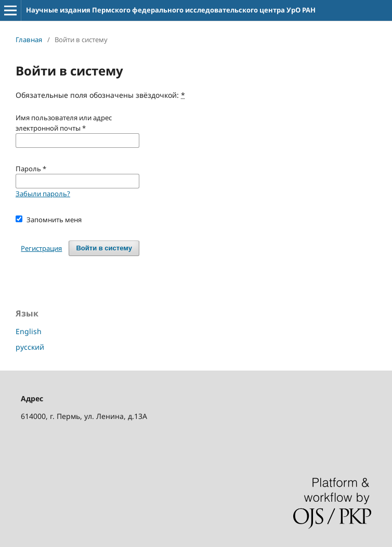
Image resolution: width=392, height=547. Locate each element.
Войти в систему (104, 248)
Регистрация (41, 248)
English (29, 331)
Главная (29, 40)
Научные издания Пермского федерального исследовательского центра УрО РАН (171, 10)
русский (30, 347)
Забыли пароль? (43, 194)
